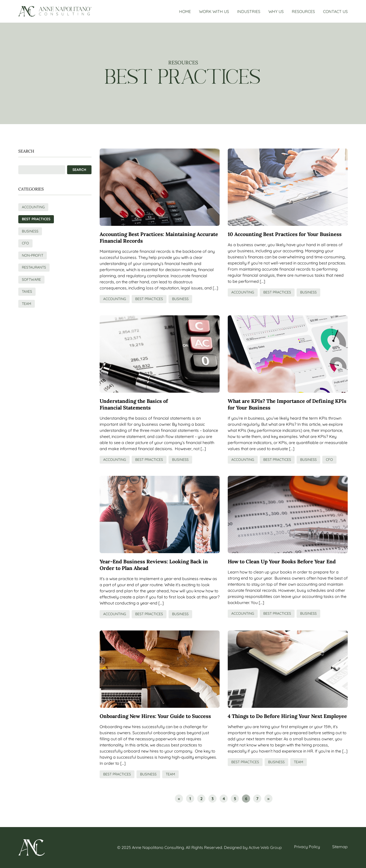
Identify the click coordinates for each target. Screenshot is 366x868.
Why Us (276, 11)
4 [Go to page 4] (224, 799)
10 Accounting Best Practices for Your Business (285, 234)
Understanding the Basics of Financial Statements (134, 404)
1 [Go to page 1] (190, 799)
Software (31, 279)
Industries (249, 11)
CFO (329, 460)
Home (185, 11)
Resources (303, 11)
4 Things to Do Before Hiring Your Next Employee (287, 716)
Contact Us (335, 11)
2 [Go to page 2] (201, 799)
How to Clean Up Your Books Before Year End (282, 561)
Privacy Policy (307, 847)
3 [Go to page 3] (213, 799)
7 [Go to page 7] (257, 799)
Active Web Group (265, 847)
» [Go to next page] (268, 799)
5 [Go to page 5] (235, 799)
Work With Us (214, 11)
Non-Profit (33, 255)
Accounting (115, 299)
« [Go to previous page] (179, 799)
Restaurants (34, 267)
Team (170, 774)
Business (180, 299)
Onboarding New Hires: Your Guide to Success (155, 716)
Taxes (27, 291)
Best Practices (149, 299)
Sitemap (340, 847)
